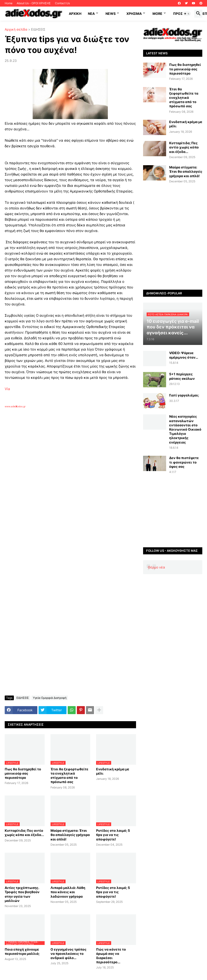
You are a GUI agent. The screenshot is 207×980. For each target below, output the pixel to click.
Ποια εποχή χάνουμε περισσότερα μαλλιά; (22, 951)
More (157, 14)
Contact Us (62, 3)
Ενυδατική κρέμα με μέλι (113, 771)
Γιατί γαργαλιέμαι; (184, 395)
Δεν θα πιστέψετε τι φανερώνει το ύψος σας (184, 462)
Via (7, 389)
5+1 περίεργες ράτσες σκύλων (182, 376)
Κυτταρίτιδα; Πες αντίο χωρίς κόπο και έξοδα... (24, 833)
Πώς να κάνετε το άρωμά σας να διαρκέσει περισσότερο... (111, 956)
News (111, 14)
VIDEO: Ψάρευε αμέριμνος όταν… (184, 355)
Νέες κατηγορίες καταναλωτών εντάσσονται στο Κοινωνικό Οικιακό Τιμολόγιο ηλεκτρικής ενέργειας (185, 429)
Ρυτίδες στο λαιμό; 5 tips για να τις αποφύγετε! (113, 835)
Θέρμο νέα (156, 567)
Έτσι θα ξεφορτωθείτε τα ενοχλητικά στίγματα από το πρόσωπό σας (69, 776)
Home (9, 3)
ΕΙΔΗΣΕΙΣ (38, 30)
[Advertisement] (80, 462)
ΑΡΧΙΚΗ (75, 14)
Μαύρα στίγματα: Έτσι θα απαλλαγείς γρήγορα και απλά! (70, 835)
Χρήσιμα (134, 14)
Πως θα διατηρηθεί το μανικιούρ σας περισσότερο (23, 773)
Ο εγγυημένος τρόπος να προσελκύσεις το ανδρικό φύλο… (68, 954)
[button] (187, 14)
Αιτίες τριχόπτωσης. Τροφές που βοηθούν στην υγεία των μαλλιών (22, 894)
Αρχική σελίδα (16, 30)
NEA (91, 14)
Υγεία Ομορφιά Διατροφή (50, 698)
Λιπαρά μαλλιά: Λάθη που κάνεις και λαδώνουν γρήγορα (68, 892)
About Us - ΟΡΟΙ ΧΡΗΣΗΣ (34, 3)
